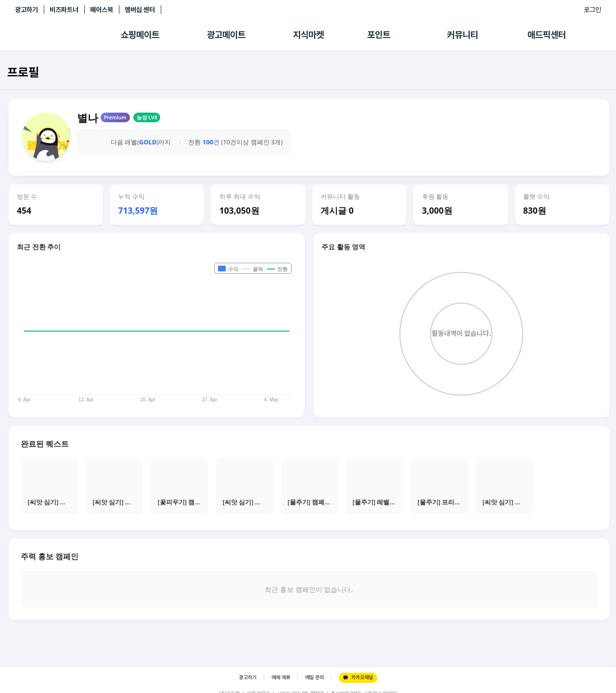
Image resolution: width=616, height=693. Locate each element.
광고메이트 (226, 35)
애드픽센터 (547, 35)
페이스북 (102, 10)
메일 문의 (314, 677)
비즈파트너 (64, 10)
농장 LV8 (147, 117)
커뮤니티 (462, 35)
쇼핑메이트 (140, 35)
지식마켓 (308, 35)
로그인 (592, 10)
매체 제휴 (281, 677)
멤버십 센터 (140, 10)
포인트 (379, 35)
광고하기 (26, 10)
